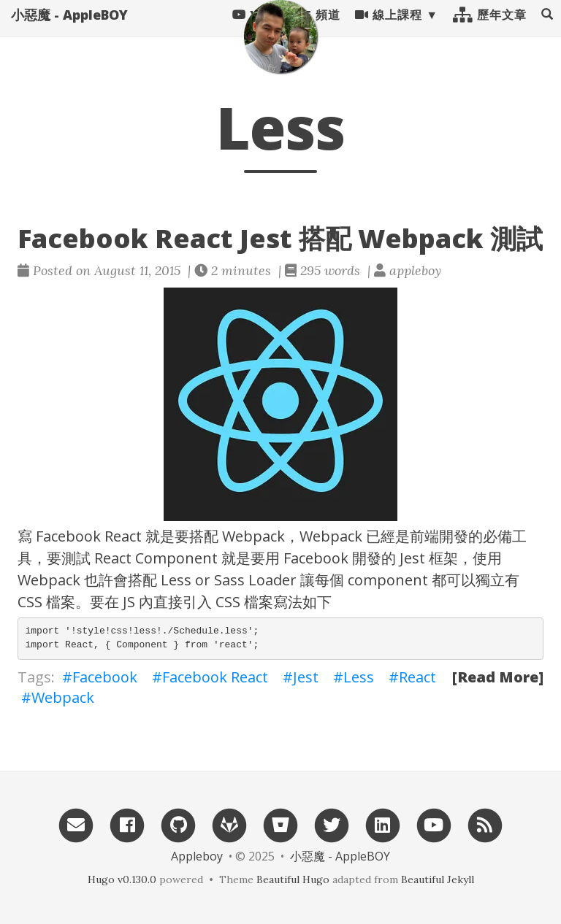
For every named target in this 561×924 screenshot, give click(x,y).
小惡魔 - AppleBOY (69, 29)
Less (176, 580)
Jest (306, 677)
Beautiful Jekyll (438, 879)
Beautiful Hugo (293, 879)
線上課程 (389, 29)
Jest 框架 (429, 558)
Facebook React (89, 536)
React (417, 677)
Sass (229, 580)
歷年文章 (490, 29)
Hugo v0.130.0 (122, 879)
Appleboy (197, 856)
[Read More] (498, 677)
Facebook (105, 677)
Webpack (253, 536)
